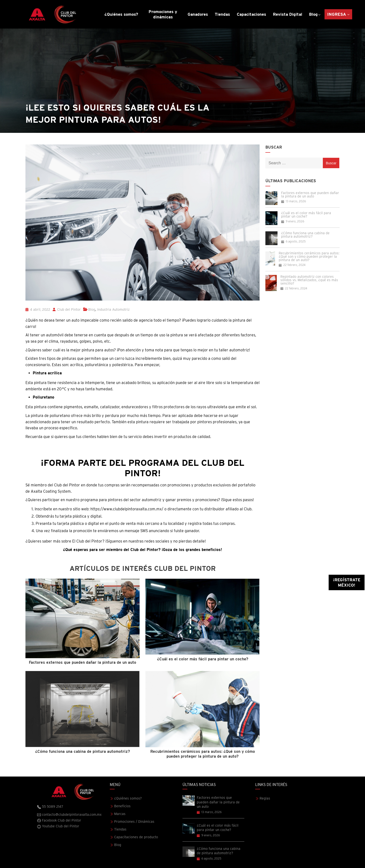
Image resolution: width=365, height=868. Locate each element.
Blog (313, 14)
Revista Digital (288, 14)
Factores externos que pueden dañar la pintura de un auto (310, 195)
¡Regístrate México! (347, 582)
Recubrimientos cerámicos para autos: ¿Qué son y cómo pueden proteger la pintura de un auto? (309, 257)
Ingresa (337, 14)
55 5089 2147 (50, 807)
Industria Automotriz (113, 309)
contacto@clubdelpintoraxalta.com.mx (69, 815)
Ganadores (198, 14)
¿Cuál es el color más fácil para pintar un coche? (306, 215)
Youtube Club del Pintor (58, 826)
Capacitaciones (251, 14)
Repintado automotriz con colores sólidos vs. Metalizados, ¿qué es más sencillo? (309, 280)
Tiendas (222, 14)
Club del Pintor (67, 309)
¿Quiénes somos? (121, 14)
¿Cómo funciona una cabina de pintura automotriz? (305, 235)
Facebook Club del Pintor (59, 820)
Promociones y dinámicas (163, 14)
